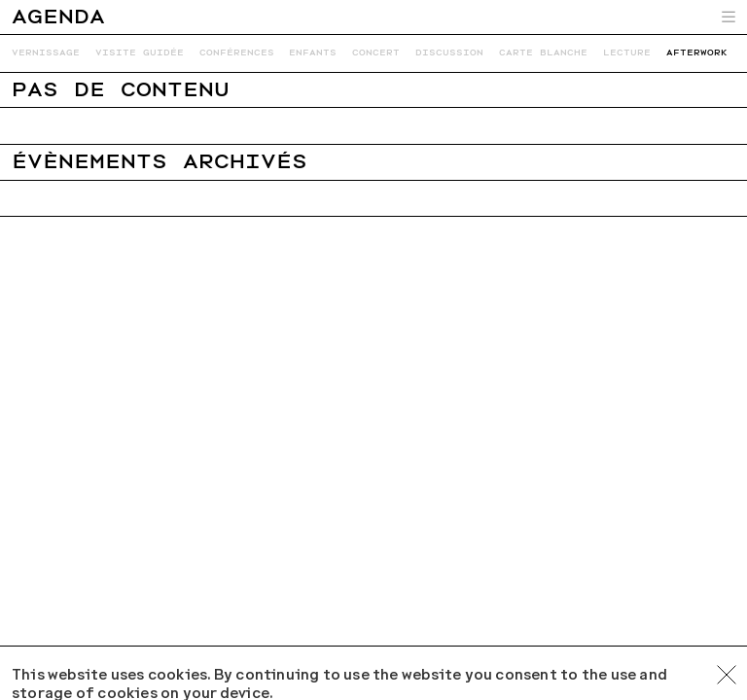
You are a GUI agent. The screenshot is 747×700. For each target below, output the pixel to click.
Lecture (627, 52)
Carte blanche (543, 52)
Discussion (449, 52)
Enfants (313, 52)
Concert (376, 52)
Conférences (237, 52)
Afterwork (697, 52)
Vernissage (46, 52)
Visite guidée (140, 52)
